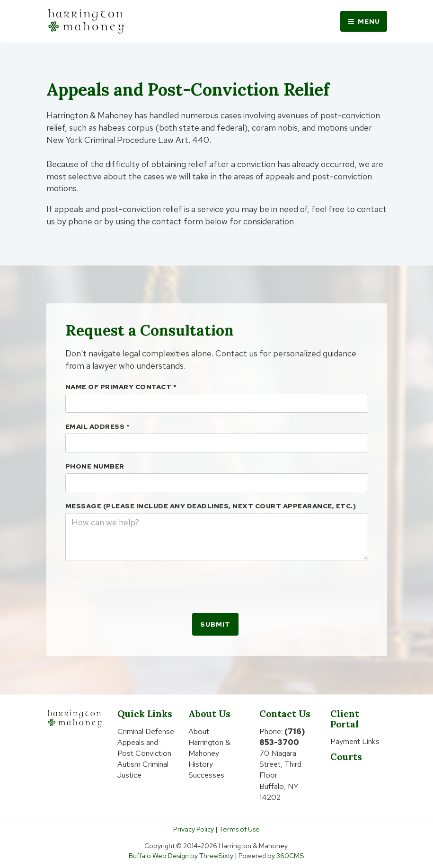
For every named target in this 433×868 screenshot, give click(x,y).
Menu (364, 21)
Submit (215, 624)
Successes (206, 775)
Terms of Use (239, 829)
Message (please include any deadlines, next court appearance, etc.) (211, 506)
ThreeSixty (216, 855)
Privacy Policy (194, 829)
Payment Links (355, 741)
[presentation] (137, 586)
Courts (346, 757)
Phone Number (95, 466)
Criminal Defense (146, 731)
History (201, 764)
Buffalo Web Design (159, 855)
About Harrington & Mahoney (210, 742)
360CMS (290, 855)
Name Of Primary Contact (121, 387)
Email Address (98, 426)
